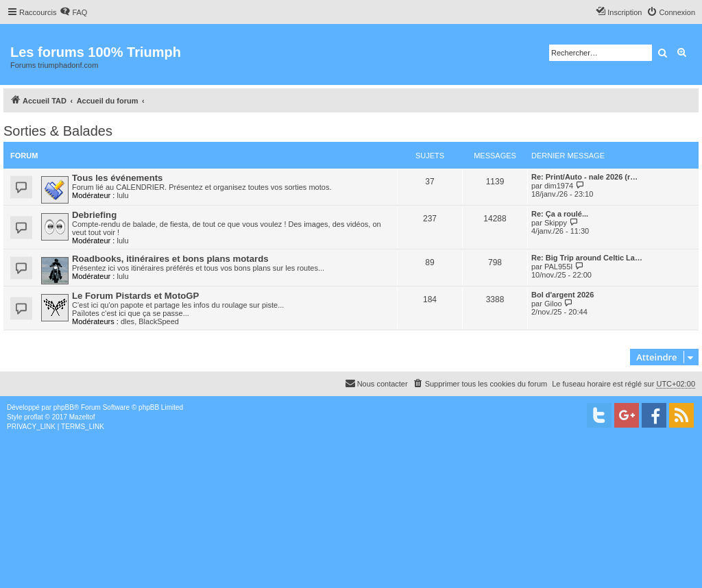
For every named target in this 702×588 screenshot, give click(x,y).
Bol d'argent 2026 (562, 295)
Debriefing (94, 215)
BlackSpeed (159, 321)
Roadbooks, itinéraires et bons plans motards (170, 259)
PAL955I (558, 267)
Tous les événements (117, 178)
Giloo (553, 304)
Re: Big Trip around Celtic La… (587, 258)
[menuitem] (73, 12)
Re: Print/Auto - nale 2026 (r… (584, 177)
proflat (34, 417)
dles (128, 321)
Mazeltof (82, 417)
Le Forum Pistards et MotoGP (135, 296)
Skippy (556, 223)
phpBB (64, 407)
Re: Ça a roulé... (560, 214)
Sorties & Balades (58, 131)
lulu (122, 195)
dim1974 (559, 186)
